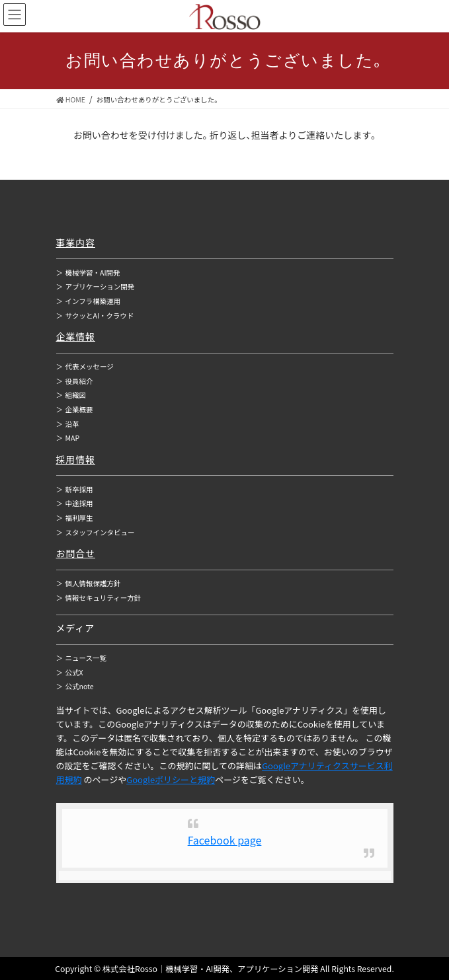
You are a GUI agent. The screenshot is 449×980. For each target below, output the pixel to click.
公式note (75, 686)
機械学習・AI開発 (88, 273)
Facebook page (225, 840)
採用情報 (76, 459)
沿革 (68, 424)
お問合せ (76, 553)
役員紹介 (75, 381)
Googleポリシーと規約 (171, 779)
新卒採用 (75, 489)
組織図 (71, 395)
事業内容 (76, 243)
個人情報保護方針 (89, 583)
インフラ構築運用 (89, 301)
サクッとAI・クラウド (95, 316)
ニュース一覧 (81, 658)
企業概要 (75, 409)
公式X (70, 672)
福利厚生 (75, 518)
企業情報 (76, 336)
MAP (68, 438)
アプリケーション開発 (96, 286)
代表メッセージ (85, 366)
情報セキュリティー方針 (99, 598)
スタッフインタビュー (96, 532)
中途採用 (75, 503)
